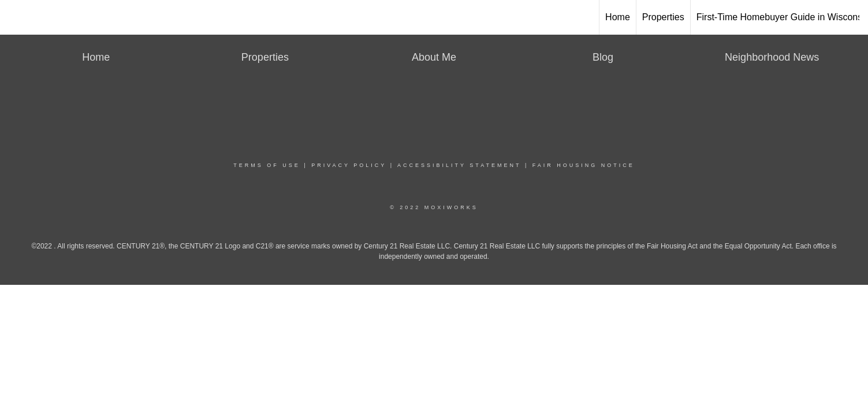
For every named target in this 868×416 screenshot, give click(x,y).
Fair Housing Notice (584, 165)
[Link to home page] (434, 17)
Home (618, 17)
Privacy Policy (349, 165)
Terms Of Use (267, 165)
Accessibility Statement (459, 165)
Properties (663, 17)
